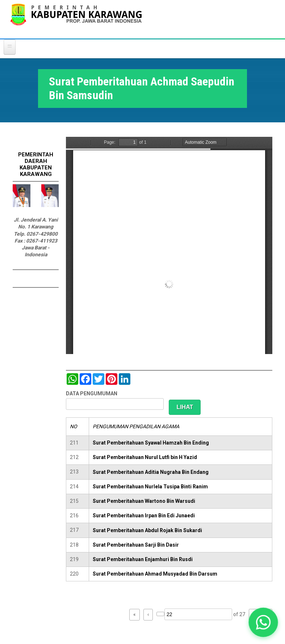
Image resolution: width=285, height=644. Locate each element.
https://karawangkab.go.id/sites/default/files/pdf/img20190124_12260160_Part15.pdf (169, 245)
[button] (263, 622)
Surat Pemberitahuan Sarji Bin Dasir (136, 545)
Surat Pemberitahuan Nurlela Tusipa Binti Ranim (150, 487)
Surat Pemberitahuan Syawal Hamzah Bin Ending (151, 443)
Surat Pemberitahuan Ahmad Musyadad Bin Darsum (155, 574)
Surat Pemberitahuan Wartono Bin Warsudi (144, 501)
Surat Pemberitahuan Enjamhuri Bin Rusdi (143, 559)
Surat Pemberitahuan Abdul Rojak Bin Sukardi (147, 530)
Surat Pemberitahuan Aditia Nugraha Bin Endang (151, 472)
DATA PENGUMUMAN (92, 393)
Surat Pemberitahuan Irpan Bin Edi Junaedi (144, 515)
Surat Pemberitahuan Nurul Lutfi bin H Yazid (145, 457)
